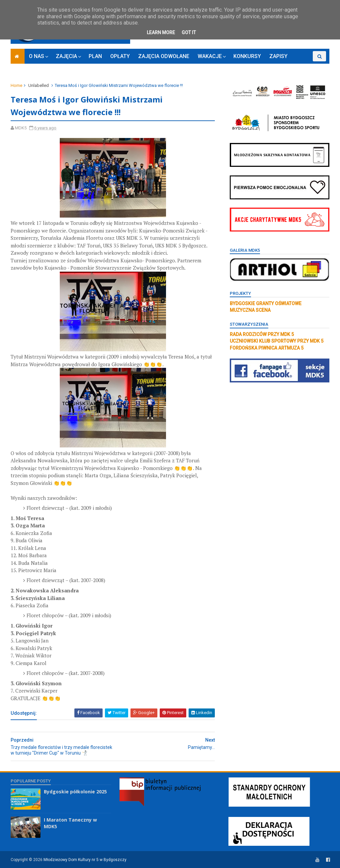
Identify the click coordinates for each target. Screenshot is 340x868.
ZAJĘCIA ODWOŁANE (164, 56)
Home (16, 85)
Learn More (161, 33)
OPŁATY (120, 56)
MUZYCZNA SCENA (250, 310)
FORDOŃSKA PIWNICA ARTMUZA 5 (267, 348)
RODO (303, 67)
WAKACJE (210, 56)
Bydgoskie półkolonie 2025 (75, 792)
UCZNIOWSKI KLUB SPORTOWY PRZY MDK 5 (277, 341)
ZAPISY (278, 56)
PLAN (95, 56)
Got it (189, 33)
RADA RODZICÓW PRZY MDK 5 (262, 334)
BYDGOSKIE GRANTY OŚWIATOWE (266, 303)
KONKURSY (247, 56)
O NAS (37, 56)
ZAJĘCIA (66, 56)
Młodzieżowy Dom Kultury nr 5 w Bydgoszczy (85, 860)
